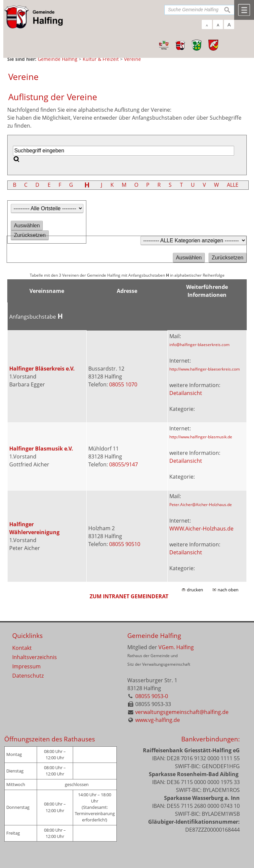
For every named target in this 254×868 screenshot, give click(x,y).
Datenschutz (28, 676)
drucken (195, 590)
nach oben (228, 590)
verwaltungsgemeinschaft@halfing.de (182, 712)
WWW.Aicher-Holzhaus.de (201, 529)
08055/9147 (124, 464)
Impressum (26, 666)
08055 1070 (123, 384)
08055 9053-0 (152, 696)
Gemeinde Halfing (154, 635)
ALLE (233, 185)
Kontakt (22, 648)
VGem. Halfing (176, 647)
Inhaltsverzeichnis (35, 657)
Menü (244, 10)
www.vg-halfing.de (158, 720)
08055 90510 (125, 544)
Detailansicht (186, 393)
